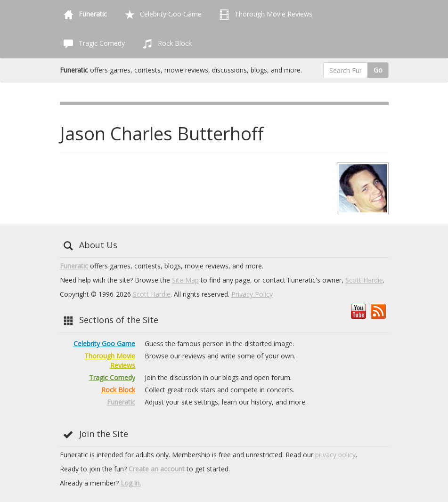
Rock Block (165, 44)
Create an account (157, 469)
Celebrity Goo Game (161, 15)
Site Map (185, 280)
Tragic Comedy (92, 44)
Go (378, 70)
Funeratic (74, 266)
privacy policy (335, 455)
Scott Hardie (364, 280)
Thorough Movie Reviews (264, 15)
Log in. (131, 483)
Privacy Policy (252, 294)
